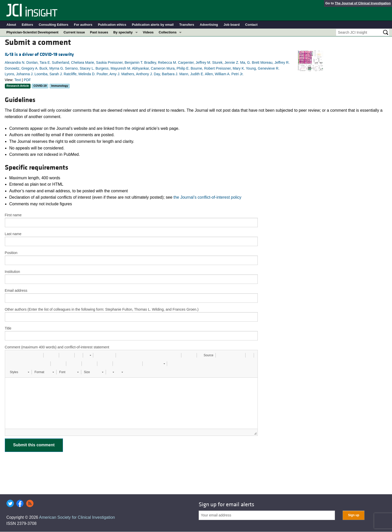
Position (11, 253)
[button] (11, 355)
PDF (27, 80)
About (11, 25)
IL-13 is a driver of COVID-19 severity (39, 54)
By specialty (123, 32)
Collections (168, 32)
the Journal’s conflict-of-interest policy (207, 197)
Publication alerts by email (153, 25)
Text (18, 80)
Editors (27, 25)
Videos (148, 32)
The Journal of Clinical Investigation (363, 3)
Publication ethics (112, 25)
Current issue (74, 32)
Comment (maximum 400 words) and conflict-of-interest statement (57, 347)
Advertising (209, 25)
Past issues (99, 32)
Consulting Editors (53, 25)
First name (13, 215)
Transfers (187, 25)
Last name (13, 234)
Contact (251, 25)
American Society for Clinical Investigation (77, 517)
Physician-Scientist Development (32, 32)
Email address (16, 290)
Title (8, 328)
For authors (83, 25)
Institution (12, 272)
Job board (232, 25)
